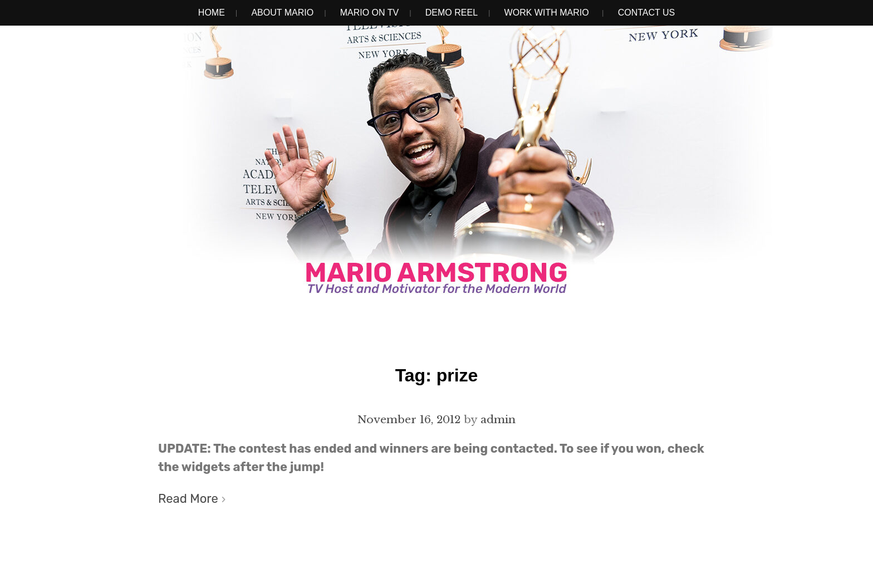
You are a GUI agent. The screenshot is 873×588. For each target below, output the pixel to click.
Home (212, 13)
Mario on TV (370, 13)
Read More (188, 499)
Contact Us (647, 13)
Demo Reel (452, 13)
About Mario (282, 13)
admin (498, 419)
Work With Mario (547, 13)
